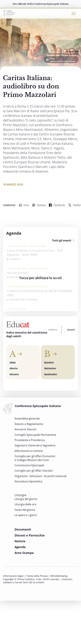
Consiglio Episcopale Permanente (35, 435)
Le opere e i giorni (26, 515)
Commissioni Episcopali (29, 465)
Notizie (20, 541)
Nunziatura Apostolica (28, 481)
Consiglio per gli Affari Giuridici (34, 471)
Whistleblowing (59, 576)
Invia (24, 205)
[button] (53, 330)
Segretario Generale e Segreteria (35, 445)
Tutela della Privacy (37, 576)
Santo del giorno (25, 510)
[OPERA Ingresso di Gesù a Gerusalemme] (61, 60)
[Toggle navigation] (74, 13)
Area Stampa (24, 553)
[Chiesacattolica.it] (9, 12)
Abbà (13, 362)
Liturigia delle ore (25, 504)
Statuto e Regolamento (29, 424)
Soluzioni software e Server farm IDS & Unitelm (38, 581)
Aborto (14, 368)
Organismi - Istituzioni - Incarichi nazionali (40, 476)
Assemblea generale (27, 418)
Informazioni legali (13, 576)
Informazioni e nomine (29, 451)
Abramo (14, 374)
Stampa (39, 205)
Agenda (20, 547)
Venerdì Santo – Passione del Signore (63, 54)
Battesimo (50, 368)
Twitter (75, 205)
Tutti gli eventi (62, 240)
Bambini (49, 362)
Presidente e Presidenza (30, 440)
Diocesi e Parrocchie (30, 535)
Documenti (23, 529)
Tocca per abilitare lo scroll (40, 278)
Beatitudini (51, 374)
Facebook (57, 205)
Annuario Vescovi (25, 429)
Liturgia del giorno (26, 499)
